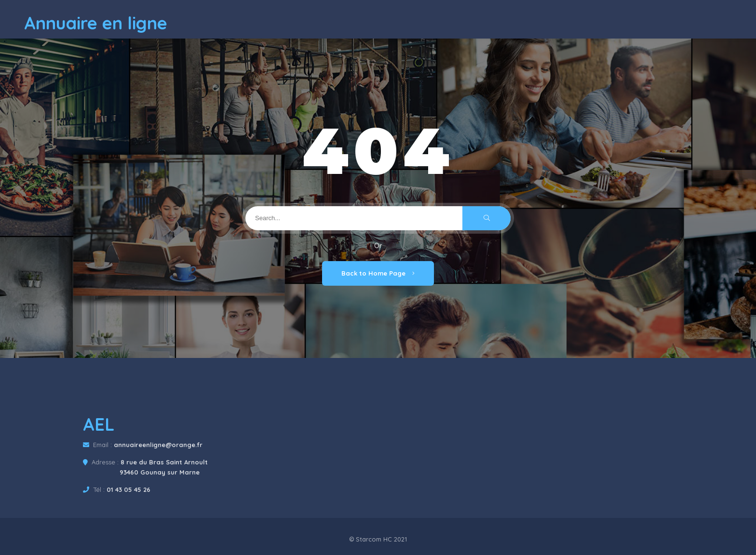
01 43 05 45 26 (128, 489)
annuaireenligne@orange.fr (158, 445)
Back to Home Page (378, 273)
